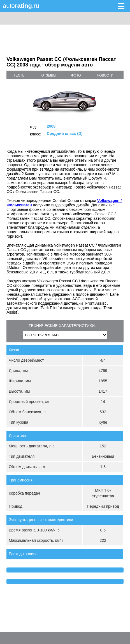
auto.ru (21, 6)
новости (105, 75)
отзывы (49, 75)
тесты (19, 75)
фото (76, 75)
